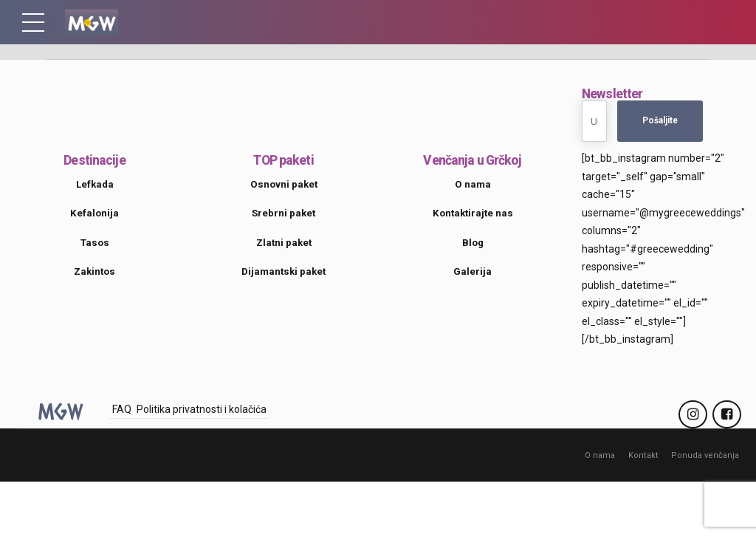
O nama (604, 455)
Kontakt (646, 455)
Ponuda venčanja (706, 455)
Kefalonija (94, 213)
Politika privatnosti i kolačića (202, 409)
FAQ (122, 409)
